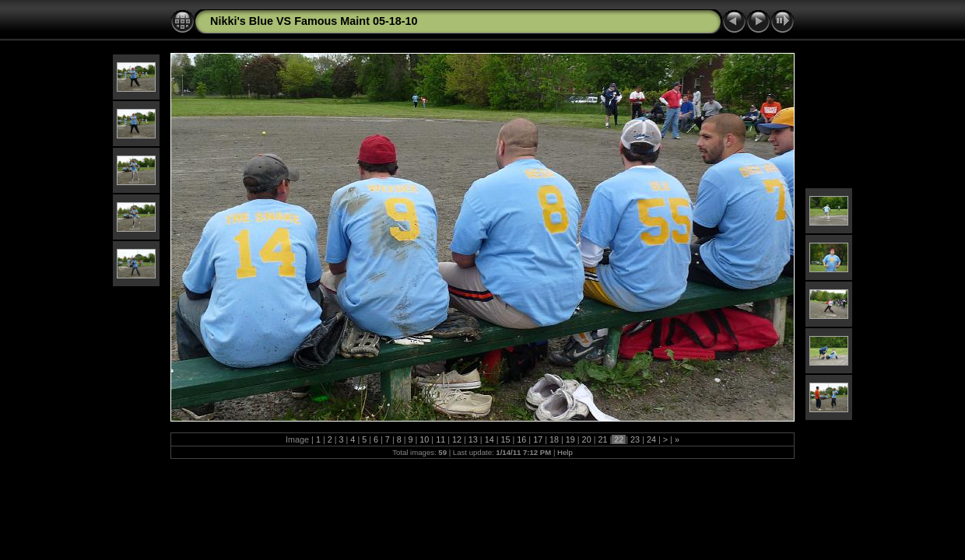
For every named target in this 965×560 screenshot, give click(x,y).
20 (587, 439)
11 (440, 439)
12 (457, 439)
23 (635, 439)
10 (424, 439)
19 (570, 439)
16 (521, 439)
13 (473, 439)
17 (538, 439)
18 (554, 439)
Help (565, 452)
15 (505, 439)
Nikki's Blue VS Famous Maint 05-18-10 (314, 21)
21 (602, 439)
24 (651, 439)
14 (490, 439)
